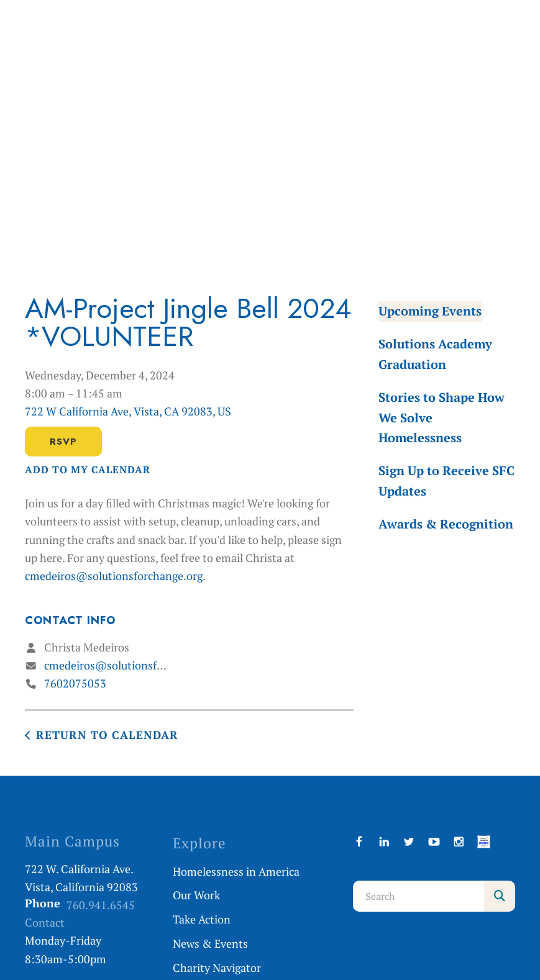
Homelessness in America (236, 871)
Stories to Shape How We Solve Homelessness (442, 418)
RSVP (63, 442)
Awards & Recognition (446, 524)
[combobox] (419, 896)
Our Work (196, 895)
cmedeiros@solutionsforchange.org (114, 576)
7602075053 (75, 683)
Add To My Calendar (88, 470)
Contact (45, 922)
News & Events (210, 943)
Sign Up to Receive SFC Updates (446, 481)
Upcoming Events (430, 311)
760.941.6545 (101, 905)
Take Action (202, 919)
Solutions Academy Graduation (435, 354)
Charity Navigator (217, 968)
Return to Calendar (107, 735)
